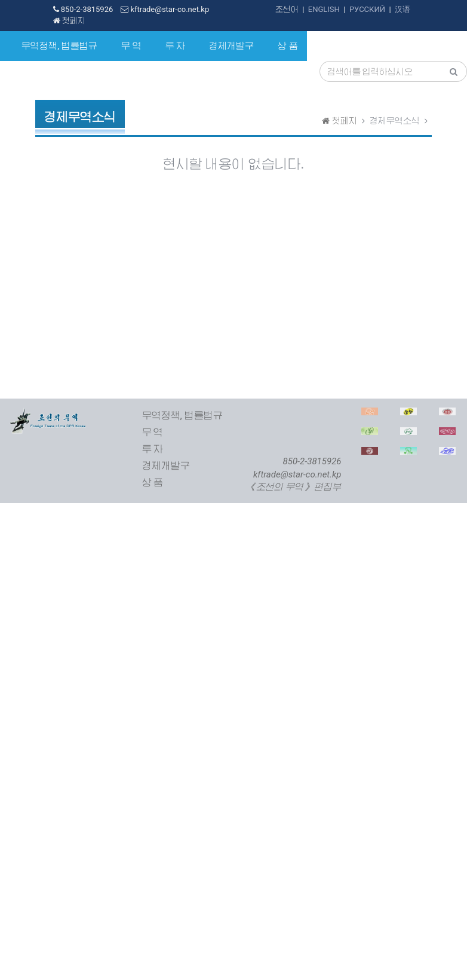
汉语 (403, 9)
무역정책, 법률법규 (59, 46)
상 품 (288, 46)
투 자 (176, 46)
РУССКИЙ (367, 9)
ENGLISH (324, 9)
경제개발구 (231, 46)
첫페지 (69, 21)
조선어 (287, 9)
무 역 (131, 46)
